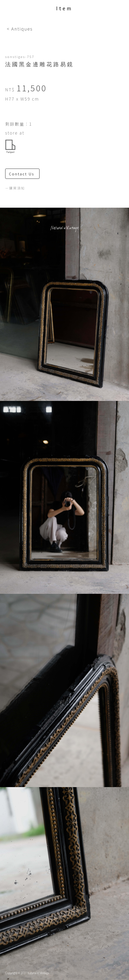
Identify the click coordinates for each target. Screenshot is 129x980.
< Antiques (20, 29)
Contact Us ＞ (24, 174)
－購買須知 (15, 188)
